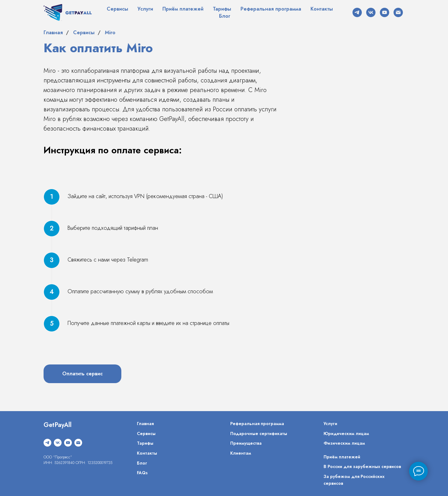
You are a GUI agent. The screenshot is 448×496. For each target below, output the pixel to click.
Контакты (322, 9)
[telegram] (357, 12)
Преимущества (246, 443)
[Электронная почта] (398, 12)
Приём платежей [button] (183, 9)
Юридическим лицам (346, 433)
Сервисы (117, 9)
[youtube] (385, 12)
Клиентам (241, 453)
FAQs (142, 473)
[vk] (371, 12)
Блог (225, 16)
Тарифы (222, 9)
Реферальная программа (271, 9)
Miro (110, 32)
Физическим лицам (344, 443)
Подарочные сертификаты (259, 433)
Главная (53, 32)
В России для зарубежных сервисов (362, 466)
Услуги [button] (145, 9)
